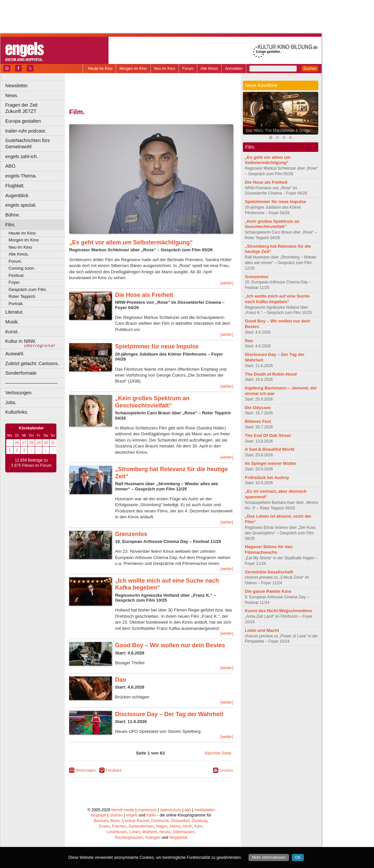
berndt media (123, 810)
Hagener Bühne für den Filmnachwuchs (269, 549)
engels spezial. (21, 205)
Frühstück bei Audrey (267, 477)
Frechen (119, 826)
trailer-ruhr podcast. (26, 131)
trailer (151, 815)
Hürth (187, 826)
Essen (104, 826)
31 (53, 443)
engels (132, 815)
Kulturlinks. (17, 412)
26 (17, 443)
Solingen (153, 837)
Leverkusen (117, 832)
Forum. (15, 261)
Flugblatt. (15, 186)
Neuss (165, 832)
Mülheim (150, 832)
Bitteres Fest (258, 421)
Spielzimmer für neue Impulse (157, 346)
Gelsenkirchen (141, 826)
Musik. (12, 322)
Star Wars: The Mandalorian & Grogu (278, 131)
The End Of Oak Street (268, 435)
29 (39, 443)
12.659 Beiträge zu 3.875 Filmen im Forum (31, 463)
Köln (198, 826)
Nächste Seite (218, 753)
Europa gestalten (23, 121)
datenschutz (171, 810)
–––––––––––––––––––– (31, 383)
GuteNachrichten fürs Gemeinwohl (28, 144)
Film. (10, 225)
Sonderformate (21, 373)
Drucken (226, 770)
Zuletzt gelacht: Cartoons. (32, 363)
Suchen (310, 69)
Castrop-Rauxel (135, 821)
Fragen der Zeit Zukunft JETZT (36, 108)
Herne (175, 826)
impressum (147, 810)
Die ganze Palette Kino (268, 591)
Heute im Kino (100, 69)
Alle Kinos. (19, 254)
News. (12, 95)
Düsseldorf (180, 821)
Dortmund (160, 821)
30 (46, 443)
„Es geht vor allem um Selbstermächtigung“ (131, 242)
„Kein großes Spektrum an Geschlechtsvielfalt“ (152, 402)
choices (116, 815)
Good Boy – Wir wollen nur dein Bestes (170, 645)
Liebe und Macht (262, 630)
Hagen (162, 826)
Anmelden (234, 69)
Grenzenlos (131, 534)
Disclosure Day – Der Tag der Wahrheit (169, 714)
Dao (121, 680)
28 (31, 443)
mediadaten (204, 810)
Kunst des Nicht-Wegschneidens (278, 611)
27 (24, 443)
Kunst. (12, 332)
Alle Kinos (209, 69)
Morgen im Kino (133, 69)
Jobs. (11, 403)
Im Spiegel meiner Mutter (271, 463)
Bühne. (13, 215)
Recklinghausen (129, 837)
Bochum (101, 821)
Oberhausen (184, 832)
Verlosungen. (19, 393)
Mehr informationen (269, 858)
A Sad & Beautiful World (270, 449)
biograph (98, 815)
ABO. (11, 166)
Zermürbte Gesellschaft (269, 572)
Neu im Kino (165, 69)
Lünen (135, 832)
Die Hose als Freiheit (144, 295)
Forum (188, 69)
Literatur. (14, 312)
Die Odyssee (258, 408)
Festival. (17, 275)
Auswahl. (15, 354)
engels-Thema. (21, 176)
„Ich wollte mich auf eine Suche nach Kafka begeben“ (277, 299)
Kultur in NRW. (21, 341)
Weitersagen (86, 770)
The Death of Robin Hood (271, 374)
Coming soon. (22, 268)
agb (188, 810)
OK (298, 858)
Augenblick (17, 196)
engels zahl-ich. (22, 156)
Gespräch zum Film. (28, 289)
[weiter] (227, 283)
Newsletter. (17, 86)
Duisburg (200, 821)
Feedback (114, 770)
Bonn (115, 821)
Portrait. (16, 304)
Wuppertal (178, 837)
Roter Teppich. (22, 296)
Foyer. (15, 282)
